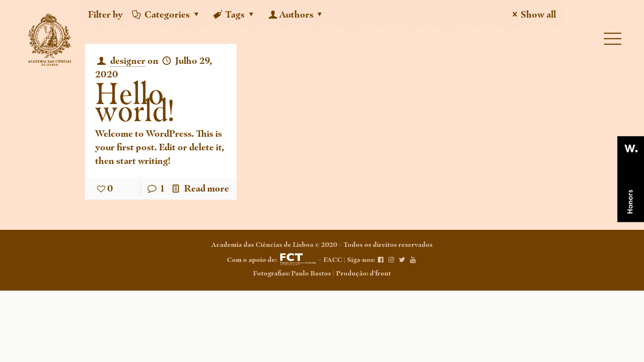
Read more (207, 188)
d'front (380, 273)
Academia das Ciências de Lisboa (262, 245)
